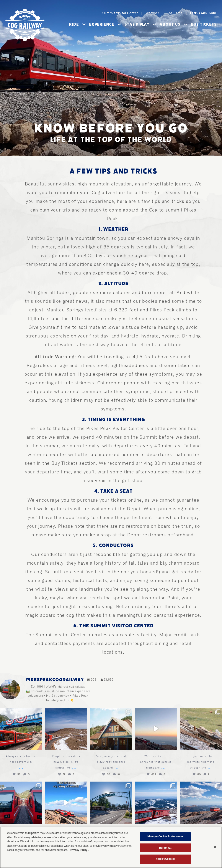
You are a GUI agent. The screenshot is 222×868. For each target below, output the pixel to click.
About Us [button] (173, 24)
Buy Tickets (204, 24)
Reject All (165, 849)
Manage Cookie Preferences (165, 838)
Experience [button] (105, 24)
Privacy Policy (79, 851)
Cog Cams (175, 13)
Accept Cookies (165, 861)
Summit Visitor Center (120, 13)
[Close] (215, 848)
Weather (152, 13)
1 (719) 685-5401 (203, 13)
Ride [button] (77, 24)
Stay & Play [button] (140, 24)
